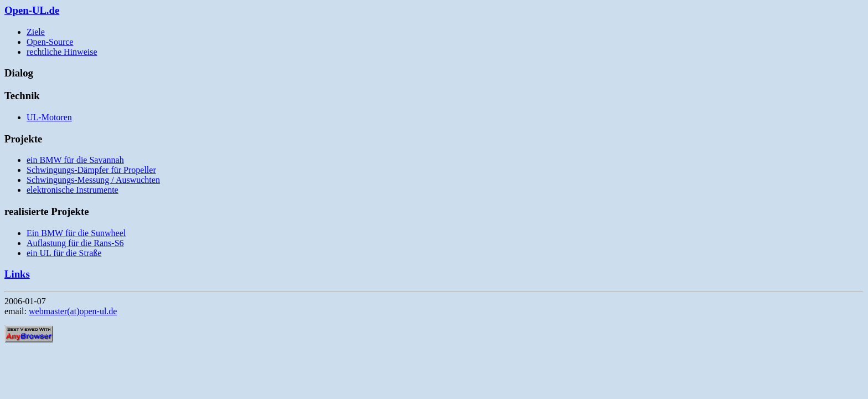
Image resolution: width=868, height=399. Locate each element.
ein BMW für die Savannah (75, 160)
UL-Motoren (49, 117)
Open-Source (50, 42)
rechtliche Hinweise (62, 52)
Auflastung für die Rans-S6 (75, 243)
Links (17, 274)
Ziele (36, 32)
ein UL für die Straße (64, 253)
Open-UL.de (32, 10)
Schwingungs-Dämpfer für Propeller (91, 170)
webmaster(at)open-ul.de (73, 311)
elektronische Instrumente (73, 190)
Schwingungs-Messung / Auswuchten (93, 180)
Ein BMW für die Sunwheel (76, 233)
